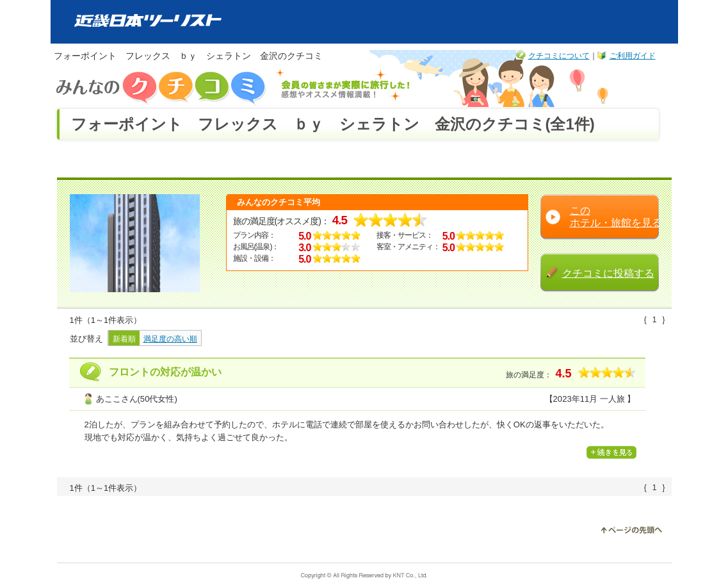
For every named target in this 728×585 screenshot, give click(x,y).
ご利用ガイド (633, 56)
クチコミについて (559, 56)
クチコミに (608, 273)
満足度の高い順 (170, 339)
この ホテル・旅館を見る (616, 216)
